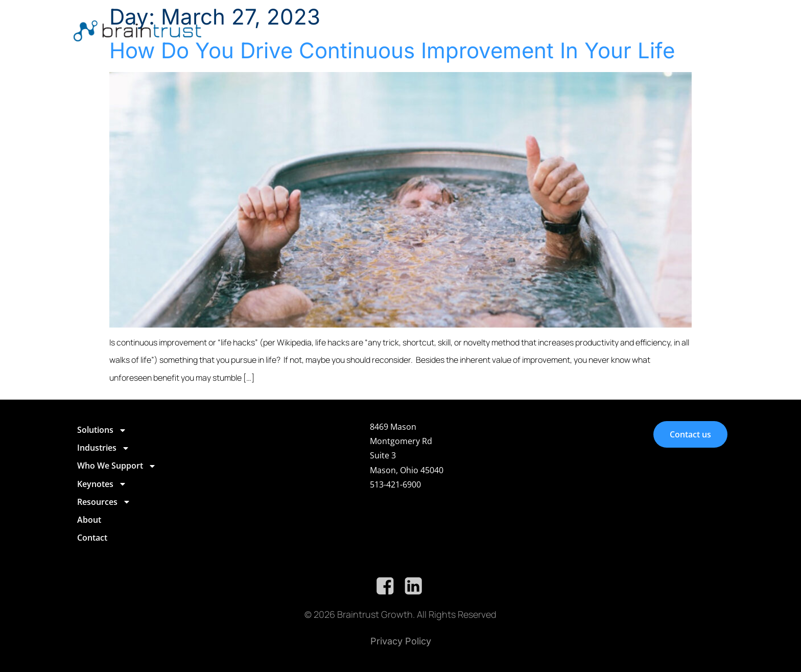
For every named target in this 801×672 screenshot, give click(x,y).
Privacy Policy (401, 641)
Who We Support (486, 30)
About (670, 29)
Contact (707, 29)
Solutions (348, 30)
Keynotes (560, 30)
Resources (621, 30)
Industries (409, 30)
